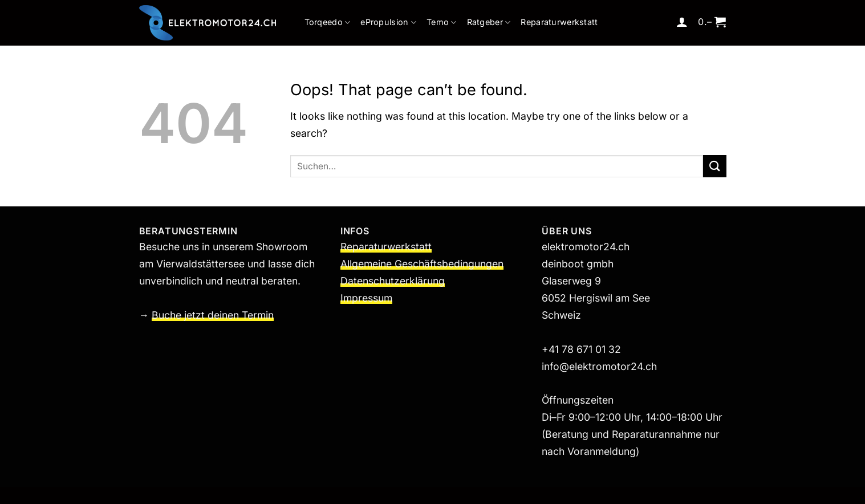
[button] (682, 22)
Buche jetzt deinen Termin (213, 315)
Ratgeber (489, 23)
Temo (442, 23)
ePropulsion (388, 23)
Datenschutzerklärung (393, 281)
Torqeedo (328, 23)
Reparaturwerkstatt (559, 22)
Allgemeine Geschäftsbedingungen (422, 264)
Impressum (366, 298)
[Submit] (714, 166)
